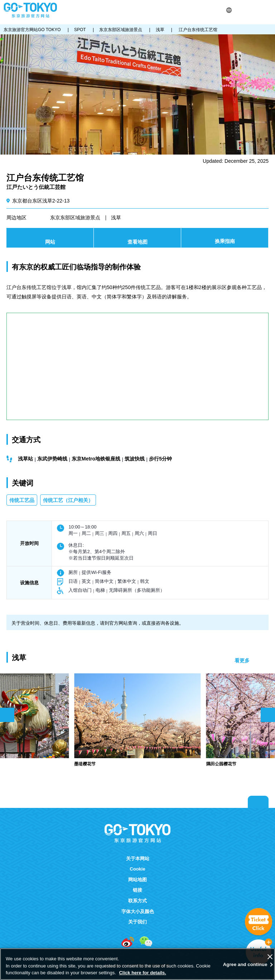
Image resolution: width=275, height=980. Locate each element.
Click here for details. (143, 973)
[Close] (270, 957)
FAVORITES (256, 10)
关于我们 (137, 922)
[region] (137, 964)
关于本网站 (138, 859)
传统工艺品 (22, 500)
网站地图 (137, 880)
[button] (229, 10)
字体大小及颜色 (138, 911)
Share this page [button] (247, 10)
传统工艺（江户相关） (68, 500)
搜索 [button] (238, 10)
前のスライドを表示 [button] (7, 715)
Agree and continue (245, 964)
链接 (137, 890)
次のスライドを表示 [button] (268, 715)
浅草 (116, 218)
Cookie (137, 869)
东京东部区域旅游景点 (75, 218)
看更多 (242, 660)
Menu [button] (268, 10)
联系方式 (137, 901)
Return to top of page (258, 802)
